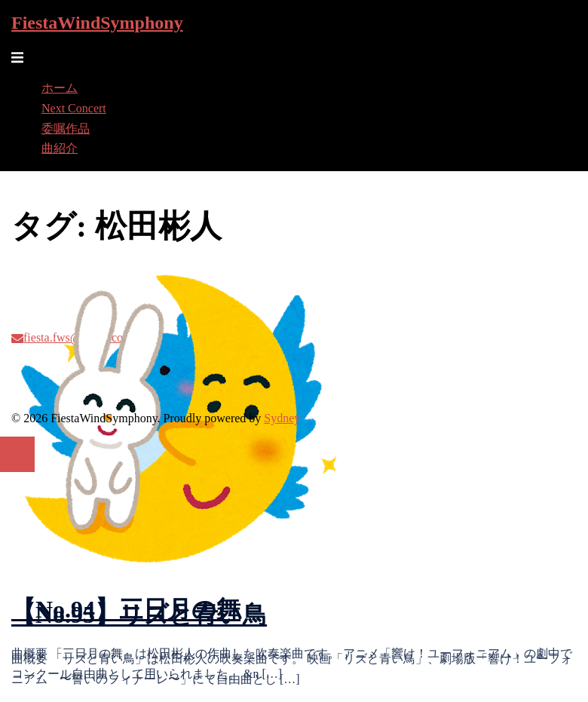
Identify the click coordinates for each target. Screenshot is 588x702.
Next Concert (74, 108)
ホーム (60, 88)
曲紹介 (60, 148)
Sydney (282, 418)
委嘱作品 (66, 129)
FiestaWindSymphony (97, 23)
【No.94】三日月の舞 (126, 609)
